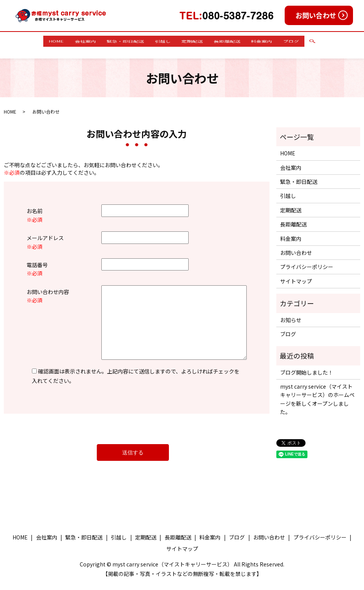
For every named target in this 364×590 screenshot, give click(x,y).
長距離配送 (235, 41)
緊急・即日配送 (118, 41)
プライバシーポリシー (307, 259)
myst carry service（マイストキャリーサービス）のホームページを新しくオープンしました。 (317, 392)
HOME (39, 41)
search (333, 41)
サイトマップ (296, 274)
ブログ (309, 41)
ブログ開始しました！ (307, 365)
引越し (161, 41)
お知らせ (291, 312)
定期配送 (195, 41)
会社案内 (73, 41)
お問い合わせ (316, 15)
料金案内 (275, 41)
